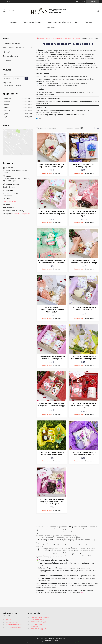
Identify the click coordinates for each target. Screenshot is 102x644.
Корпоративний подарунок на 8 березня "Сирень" (84, 454)
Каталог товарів (45, 38)
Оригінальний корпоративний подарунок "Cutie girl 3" (52, 310)
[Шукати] (4, 11)
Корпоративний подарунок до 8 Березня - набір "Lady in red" (84, 406)
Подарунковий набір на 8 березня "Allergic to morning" (84, 262)
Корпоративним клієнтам (58, 22)
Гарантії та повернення (14, 625)
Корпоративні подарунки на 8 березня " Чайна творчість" (52, 262)
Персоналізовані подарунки (36, 625)
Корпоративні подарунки (39, 622)
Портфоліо (8, 60)
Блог (77, 22)
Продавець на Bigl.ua (51, 640)
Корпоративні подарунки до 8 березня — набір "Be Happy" (52, 404)
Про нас (88, 22)
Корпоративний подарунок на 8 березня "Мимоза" (52, 454)
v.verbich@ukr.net (10, 201)
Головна (14, 22)
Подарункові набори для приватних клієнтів (39, 618)
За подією (76, 38)
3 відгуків (82, 1)
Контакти (51, 27)
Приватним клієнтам (32, 22)
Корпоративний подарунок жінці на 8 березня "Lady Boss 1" (52, 214)
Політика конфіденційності (74, 642)
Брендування (9, 52)
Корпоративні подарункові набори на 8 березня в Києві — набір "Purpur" (52, 502)
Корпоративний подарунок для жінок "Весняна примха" (84, 358)
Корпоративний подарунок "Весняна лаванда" (84, 309)
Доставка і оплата (10, 56)
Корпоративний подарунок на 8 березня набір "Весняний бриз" (84, 214)
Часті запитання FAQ (13, 627)
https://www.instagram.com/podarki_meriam (22, 214)
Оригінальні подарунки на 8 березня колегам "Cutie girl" (52, 166)
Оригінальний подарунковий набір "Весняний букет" (52, 358)
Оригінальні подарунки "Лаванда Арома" (84, 166)
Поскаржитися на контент (55, 642)
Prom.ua (62, 638)
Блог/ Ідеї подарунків (38, 629)
